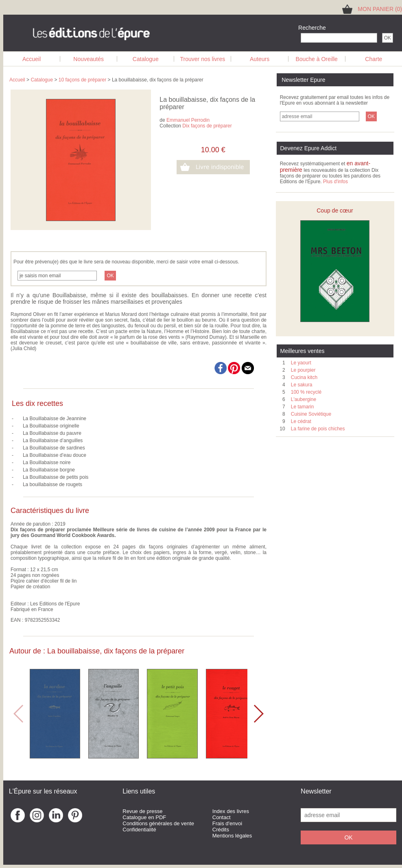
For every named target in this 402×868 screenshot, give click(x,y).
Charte (374, 59)
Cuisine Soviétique (311, 414)
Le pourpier (303, 370)
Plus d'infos (335, 182)
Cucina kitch (304, 377)
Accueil (32, 59)
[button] (258, 714)
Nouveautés (88, 59)
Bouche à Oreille (317, 59)
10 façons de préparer (82, 80)
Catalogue (146, 59)
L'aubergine (304, 399)
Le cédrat (301, 421)
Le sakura (302, 385)
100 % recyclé (306, 392)
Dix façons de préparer (207, 126)
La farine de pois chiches (318, 429)
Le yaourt (301, 363)
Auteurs (260, 59)
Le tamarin (303, 407)
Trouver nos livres (203, 59)
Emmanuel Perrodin (188, 120)
